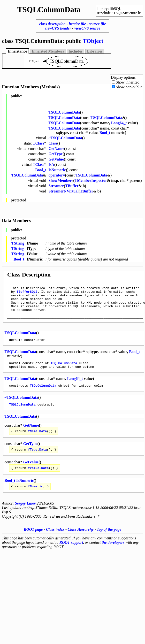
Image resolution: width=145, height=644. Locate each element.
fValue (34, 481)
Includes (76, 51)
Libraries (95, 51)
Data (43, 443)
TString (18, 243)
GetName (56, 149)
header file (77, 24)
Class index (55, 543)
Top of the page (109, 543)
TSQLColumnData (64, 112)
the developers (113, 556)
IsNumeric (57, 170)
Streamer (56, 186)
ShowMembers (61, 180)
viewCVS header (58, 28)
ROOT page (33, 543)
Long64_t (119, 123)
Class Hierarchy (80, 543)
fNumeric (36, 500)
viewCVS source (87, 28)
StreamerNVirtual (63, 191)
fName (33, 443)
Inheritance (17, 51)
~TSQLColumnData (65, 138)
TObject (93, 41)
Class (53, 143)
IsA (51, 165)
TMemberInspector (91, 180)
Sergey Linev (25, 517)
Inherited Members (48, 51)
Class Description (29, 275)
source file (97, 24)
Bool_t (105, 133)
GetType (55, 154)
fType (33, 462)
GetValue (56, 159)
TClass (38, 143)
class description (52, 24)
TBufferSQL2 (27, 294)
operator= (57, 175)
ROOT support (71, 556)
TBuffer (72, 186)
